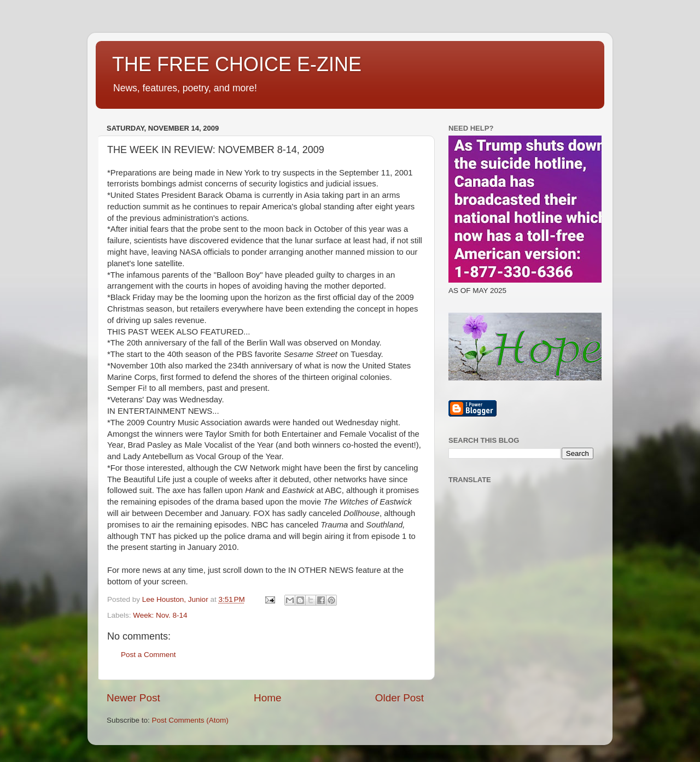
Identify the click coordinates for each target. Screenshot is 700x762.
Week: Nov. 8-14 (160, 615)
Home (267, 698)
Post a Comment (148, 655)
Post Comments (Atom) (190, 720)
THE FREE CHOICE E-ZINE (237, 64)
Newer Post (133, 698)
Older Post (399, 698)
